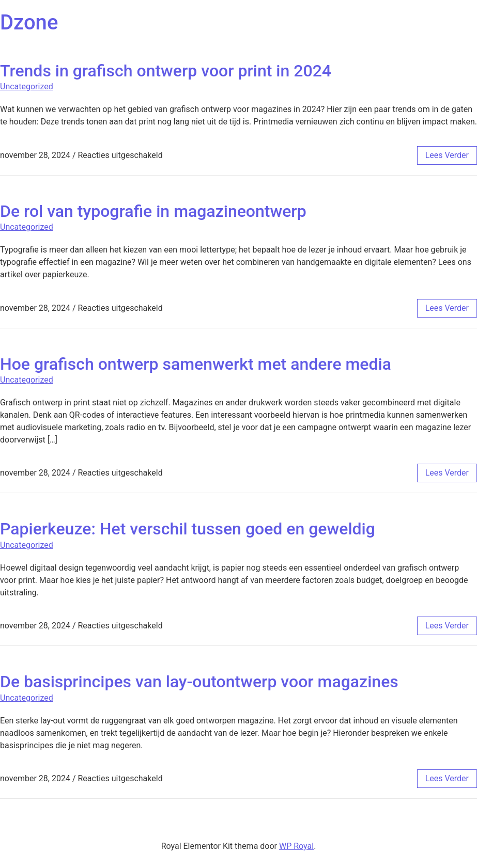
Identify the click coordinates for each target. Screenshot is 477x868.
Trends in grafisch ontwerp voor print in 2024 (166, 71)
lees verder (447, 155)
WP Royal (296, 846)
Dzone (29, 22)
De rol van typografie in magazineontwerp (153, 211)
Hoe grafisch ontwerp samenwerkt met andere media (196, 364)
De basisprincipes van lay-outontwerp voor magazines (199, 682)
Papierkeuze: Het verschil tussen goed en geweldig (188, 529)
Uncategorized (27, 86)
